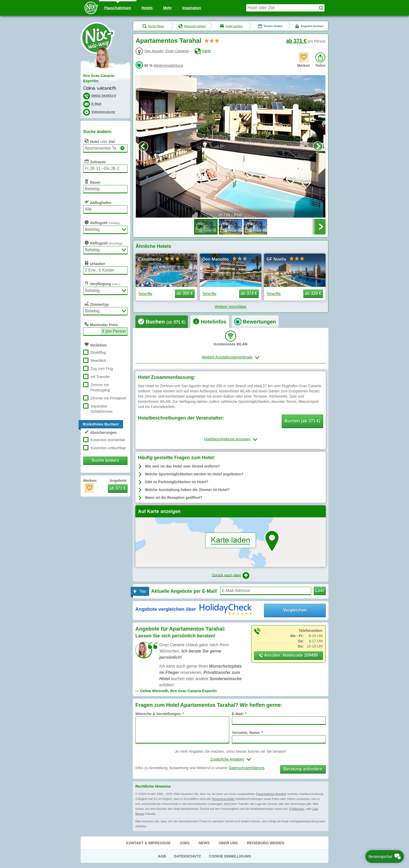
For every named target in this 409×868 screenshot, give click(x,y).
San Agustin (154, 51)
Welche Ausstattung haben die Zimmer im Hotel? (187, 490)
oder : (100, 141)
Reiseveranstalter (223, 799)
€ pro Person (114, 331)
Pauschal (118, 8)
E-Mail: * (239, 714)
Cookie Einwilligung (230, 856)
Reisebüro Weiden (266, 843)
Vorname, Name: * (247, 733)
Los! (320, 591)
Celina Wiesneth (100, 89)
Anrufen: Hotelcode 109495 (288, 655)
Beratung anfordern (303, 769)
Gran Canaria (177, 51)
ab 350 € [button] (185, 293)
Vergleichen (295, 610)
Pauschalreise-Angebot (271, 794)
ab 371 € (296, 41)
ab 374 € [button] (249, 293)
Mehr (167, 8)
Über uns (228, 843)
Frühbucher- (297, 809)
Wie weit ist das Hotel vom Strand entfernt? (182, 466)
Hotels (147, 8)
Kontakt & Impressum (148, 843)
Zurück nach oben (230, 576)
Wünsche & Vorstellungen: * (160, 714)
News (204, 843)
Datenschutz (187, 856)
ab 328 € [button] (313, 293)
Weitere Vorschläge (230, 307)
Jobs (184, 843)
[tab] (162, 322)
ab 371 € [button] (118, 488)
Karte (203, 51)
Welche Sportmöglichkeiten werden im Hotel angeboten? (194, 474)
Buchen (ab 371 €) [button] (302, 421)
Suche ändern (105, 460)
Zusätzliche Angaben (227, 759)
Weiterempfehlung (168, 65)
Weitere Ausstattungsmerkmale (227, 357)
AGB (162, 856)
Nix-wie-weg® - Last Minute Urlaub (98, 38)
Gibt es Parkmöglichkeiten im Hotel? (177, 482)
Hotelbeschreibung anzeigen (227, 439)
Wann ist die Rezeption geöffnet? (173, 498)
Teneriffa (145, 294)
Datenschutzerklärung (246, 768)
